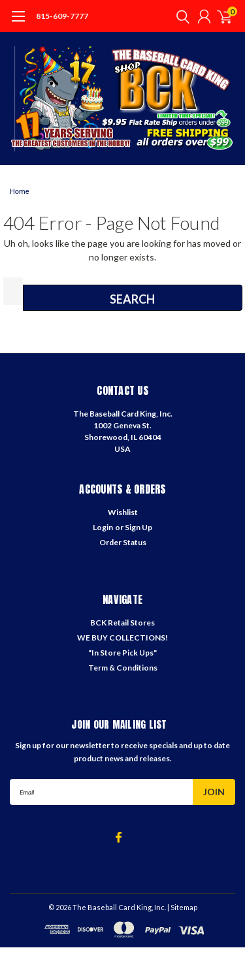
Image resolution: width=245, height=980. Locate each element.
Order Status (123, 542)
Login (103, 527)
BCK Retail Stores (122, 623)
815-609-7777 (62, 16)
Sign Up (139, 527)
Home (20, 192)
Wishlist (123, 512)
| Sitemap (182, 907)
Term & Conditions (123, 668)
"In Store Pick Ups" (122, 653)
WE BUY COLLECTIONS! (122, 638)
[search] (180, 16)
